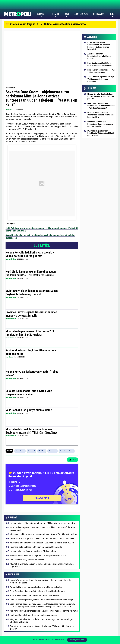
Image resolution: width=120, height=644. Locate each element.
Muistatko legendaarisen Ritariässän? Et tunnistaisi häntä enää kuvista (30, 333)
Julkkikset (42, 14)
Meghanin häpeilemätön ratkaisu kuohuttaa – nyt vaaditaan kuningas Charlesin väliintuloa (42, 621)
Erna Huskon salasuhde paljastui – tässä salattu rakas (35, 595)
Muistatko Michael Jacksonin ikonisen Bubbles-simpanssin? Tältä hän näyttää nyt (31, 431)
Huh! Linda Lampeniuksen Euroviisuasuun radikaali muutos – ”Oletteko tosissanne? (31, 273)
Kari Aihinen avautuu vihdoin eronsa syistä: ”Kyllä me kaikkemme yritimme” (44, 611)
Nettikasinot (99, 14)
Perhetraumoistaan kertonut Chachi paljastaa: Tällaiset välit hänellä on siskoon (42, 627)
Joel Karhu (9, 357)
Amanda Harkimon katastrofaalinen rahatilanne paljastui (36, 587)
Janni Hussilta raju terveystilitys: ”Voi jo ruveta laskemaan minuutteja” (42, 600)
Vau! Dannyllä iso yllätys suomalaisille (29, 410)
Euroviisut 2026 (81, 14)
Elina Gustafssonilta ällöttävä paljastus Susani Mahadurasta (37, 591)
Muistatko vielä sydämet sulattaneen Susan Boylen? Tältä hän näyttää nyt (32, 292)
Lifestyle (55, 14)
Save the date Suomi (67, 451)
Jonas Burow (20, 451)
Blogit (112, 14)
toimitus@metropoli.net (77, 640)
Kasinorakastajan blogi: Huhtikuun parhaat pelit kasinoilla (31, 352)
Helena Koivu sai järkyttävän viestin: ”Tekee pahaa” (32, 373)
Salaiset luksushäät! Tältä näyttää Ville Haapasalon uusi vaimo (29, 393)
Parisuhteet (53, 451)
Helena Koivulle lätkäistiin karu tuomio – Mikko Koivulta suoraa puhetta (30, 254)
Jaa (72, 460)
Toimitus (8, 110)
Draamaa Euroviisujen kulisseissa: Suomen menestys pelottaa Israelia (31, 314)
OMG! (67, 14)
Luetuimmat (14, 575)
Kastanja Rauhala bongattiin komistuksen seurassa (33, 615)
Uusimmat (13, 518)
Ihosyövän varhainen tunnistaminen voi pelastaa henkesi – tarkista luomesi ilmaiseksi (40, 581)
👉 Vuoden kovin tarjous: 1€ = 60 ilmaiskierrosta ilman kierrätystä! (46, 24)
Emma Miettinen (11, 259)
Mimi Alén (42, 451)
